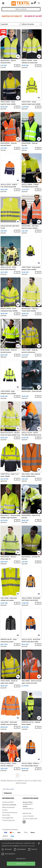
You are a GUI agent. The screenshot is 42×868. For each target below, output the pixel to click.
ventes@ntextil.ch (28, 809)
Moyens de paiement (8, 807)
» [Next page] (25, 775)
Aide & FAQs (6, 815)
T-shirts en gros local (8, 820)
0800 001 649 (27, 814)
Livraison (5, 810)
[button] (32, 3)
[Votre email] (19, 789)
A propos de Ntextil (8, 802)
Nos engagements (8, 818)
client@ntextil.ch (28, 804)
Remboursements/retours (10, 813)
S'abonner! (8, 793)
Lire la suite (31, 846)
